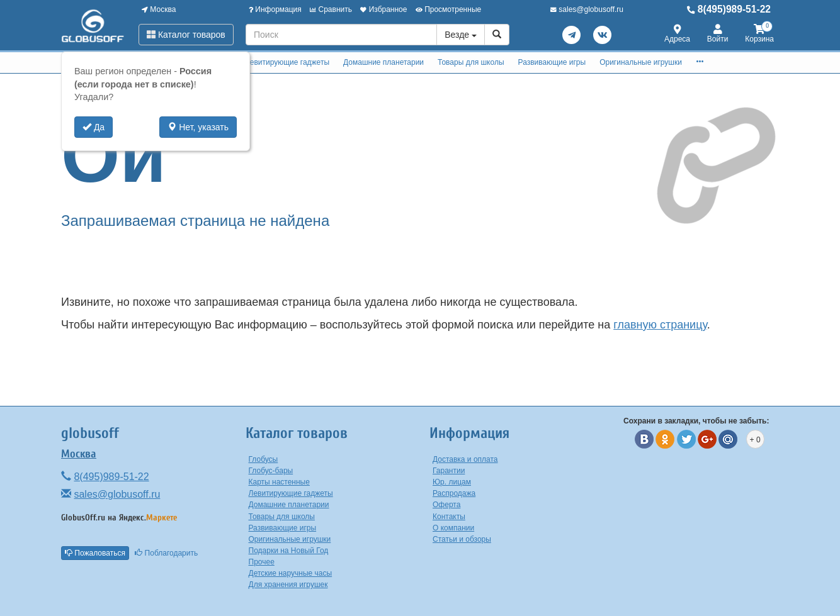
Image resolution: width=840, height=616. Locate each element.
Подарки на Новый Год (289, 551)
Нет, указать (198, 127)
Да (94, 127)
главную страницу (660, 325)
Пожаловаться (95, 553)
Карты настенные (279, 482)
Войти (718, 34)
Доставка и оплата (465, 459)
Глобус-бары (271, 471)
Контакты (449, 517)
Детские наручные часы (291, 573)
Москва (159, 9)
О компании (453, 528)
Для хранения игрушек (288, 585)
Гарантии (449, 471)
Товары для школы (471, 62)
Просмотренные (448, 9)
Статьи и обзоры (462, 539)
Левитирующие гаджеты (287, 62)
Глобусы (264, 459)
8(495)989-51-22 (729, 9)
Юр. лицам (452, 482)
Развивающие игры (552, 62)
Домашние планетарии (383, 62)
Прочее (262, 562)
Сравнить (331, 9)
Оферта (446, 505)
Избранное (383, 9)
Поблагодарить (166, 553)
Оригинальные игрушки (641, 62)
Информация (275, 9)
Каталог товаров (186, 35)
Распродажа (454, 493)
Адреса (677, 34)
